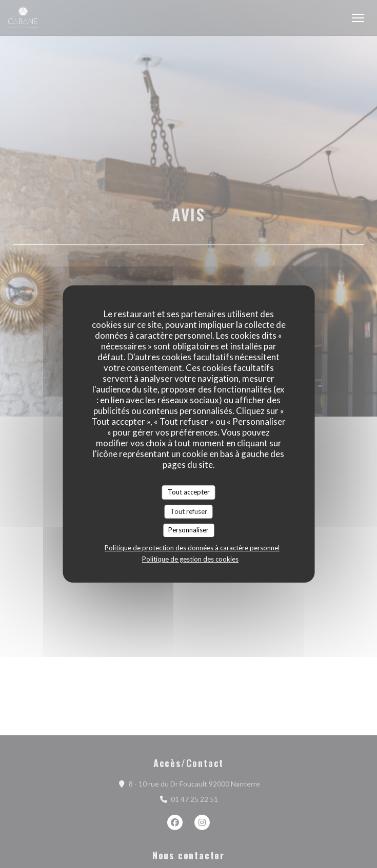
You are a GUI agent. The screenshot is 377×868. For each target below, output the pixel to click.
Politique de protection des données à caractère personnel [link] (192, 548)
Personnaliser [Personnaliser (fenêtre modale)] (188, 530)
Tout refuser (189, 511)
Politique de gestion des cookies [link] (190, 559)
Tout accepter (189, 492)
